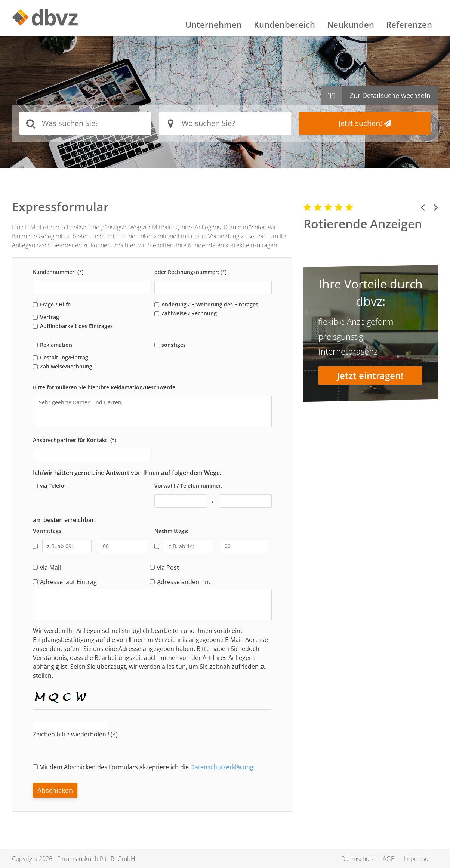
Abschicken (55, 790)
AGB (389, 859)
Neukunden (351, 24)
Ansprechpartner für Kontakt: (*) (75, 440)
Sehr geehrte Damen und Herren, (152, 412)
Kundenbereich (284, 24)
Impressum (419, 859)
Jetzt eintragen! (370, 375)
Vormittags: (48, 531)
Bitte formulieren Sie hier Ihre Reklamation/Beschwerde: (105, 387)
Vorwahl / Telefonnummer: (188, 486)
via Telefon (54, 486)
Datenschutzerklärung (222, 767)
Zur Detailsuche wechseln (390, 95)
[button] (423, 207)
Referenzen (409, 24)
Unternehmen (214, 24)
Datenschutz (357, 859)
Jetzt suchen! (365, 123)
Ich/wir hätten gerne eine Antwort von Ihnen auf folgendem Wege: (127, 473)
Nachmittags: (171, 531)
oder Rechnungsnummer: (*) (190, 272)
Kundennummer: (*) (58, 272)
